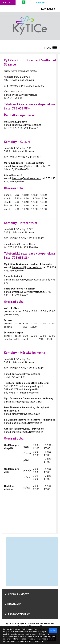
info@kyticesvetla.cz (24, 244)
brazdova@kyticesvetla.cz (26, 279)
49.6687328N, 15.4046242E (25, 157)
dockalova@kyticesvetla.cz (27, 423)
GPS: (7, 86)
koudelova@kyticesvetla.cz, (27, 166)
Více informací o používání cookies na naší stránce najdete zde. (26, 640)
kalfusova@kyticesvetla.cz (27, 402)
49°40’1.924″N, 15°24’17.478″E (27, 86)
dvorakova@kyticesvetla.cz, (27, 292)
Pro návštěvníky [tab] (17, 614)
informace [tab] (13, 604)
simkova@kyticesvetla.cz (26, 414)
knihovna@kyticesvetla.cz (26, 374)
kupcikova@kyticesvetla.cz (27, 125)
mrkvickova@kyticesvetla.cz (28, 432)
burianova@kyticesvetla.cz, (27, 267)
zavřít (53, 630)
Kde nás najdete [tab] (17, 594)
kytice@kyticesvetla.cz (25, 95)
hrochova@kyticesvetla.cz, (27, 178)
